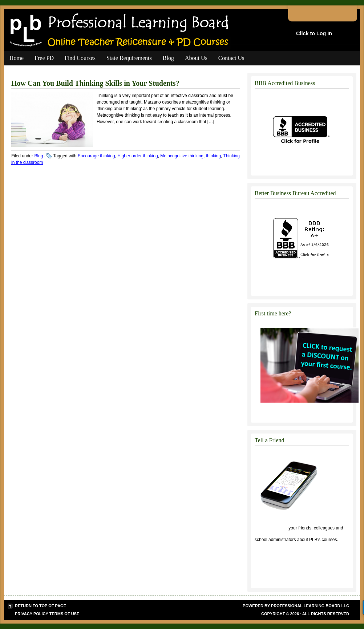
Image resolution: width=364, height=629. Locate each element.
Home (17, 58)
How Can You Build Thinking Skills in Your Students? (95, 83)
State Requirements (129, 58)
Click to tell (271, 528)
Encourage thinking (96, 156)
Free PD (44, 58)
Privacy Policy (32, 614)
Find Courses (80, 58)
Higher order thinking (137, 156)
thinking (213, 156)
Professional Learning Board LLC (310, 606)
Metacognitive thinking (182, 156)
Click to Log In (314, 33)
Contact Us (231, 58)
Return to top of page (41, 606)
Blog (168, 58)
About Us (196, 58)
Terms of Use (64, 614)
